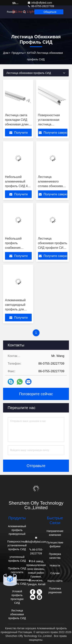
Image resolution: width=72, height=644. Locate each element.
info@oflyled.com (40, 3)
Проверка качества (55, 556)
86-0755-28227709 (36, 551)
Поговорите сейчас (36, 394)
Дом (6, 53)
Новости (55, 565)
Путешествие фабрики (55, 544)
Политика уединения (55, 590)
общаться (50, 12)
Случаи (55, 573)
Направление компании (55, 533)
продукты (18, 53)
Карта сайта (55, 581)
